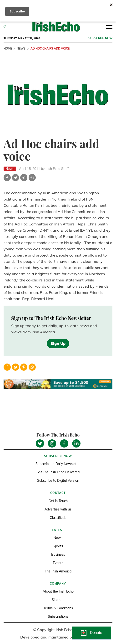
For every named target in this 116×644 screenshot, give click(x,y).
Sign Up (58, 343)
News (21, 48)
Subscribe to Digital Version (58, 481)
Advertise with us (58, 509)
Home (8, 48)
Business (58, 554)
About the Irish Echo (58, 591)
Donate (96, 633)
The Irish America (58, 571)
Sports (58, 546)
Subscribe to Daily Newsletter (58, 464)
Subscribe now (100, 38)
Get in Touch (58, 501)
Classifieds (58, 518)
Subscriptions (58, 616)
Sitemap (58, 600)
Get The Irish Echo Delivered (58, 472)
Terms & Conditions (58, 608)
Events (58, 563)
